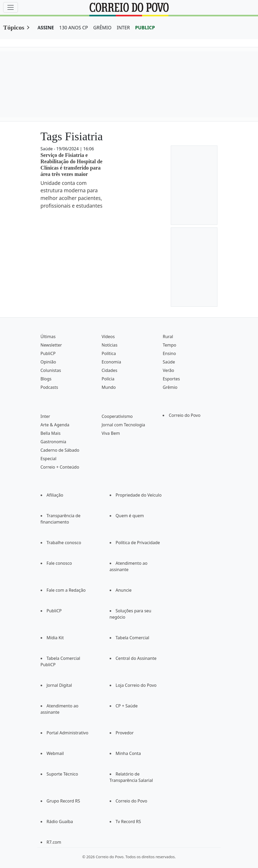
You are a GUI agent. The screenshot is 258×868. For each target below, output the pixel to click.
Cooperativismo (117, 416)
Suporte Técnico (62, 774)
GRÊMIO (102, 27)
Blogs (46, 379)
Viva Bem (111, 433)
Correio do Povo (184, 415)
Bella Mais (51, 433)
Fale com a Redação (66, 590)
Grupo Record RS (63, 801)
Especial (48, 459)
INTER (123, 27)
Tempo (169, 345)
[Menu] (11, 7)
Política (109, 353)
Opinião (48, 362)
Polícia (108, 379)
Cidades (109, 370)
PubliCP (48, 353)
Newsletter (51, 345)
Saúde (169, 362)
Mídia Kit (55, 638)
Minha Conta (128, 753)
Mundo (109, 387)
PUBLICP (145, 27)
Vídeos (108, 337)
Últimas (48, 337)
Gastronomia (53, 442)
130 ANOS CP (74, 27)
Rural (168, 337)
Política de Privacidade (138, 543)
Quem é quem (130, 516)
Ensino (169, 353)
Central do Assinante (136, 658)
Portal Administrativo (68, 733)
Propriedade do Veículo (139, 495)
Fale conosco (59, 563)
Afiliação (55, 495)
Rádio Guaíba (60, 822)
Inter (45, 416)
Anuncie (124, 590)
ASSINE (46, 27)
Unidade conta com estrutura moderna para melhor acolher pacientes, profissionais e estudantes (72, 194)
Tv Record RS (128, 822)
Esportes (171, 379)
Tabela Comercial (133, 638)
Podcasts (49, 387)
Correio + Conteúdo (60, 467)
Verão (168, 370)
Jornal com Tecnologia (123, 425)
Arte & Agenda (55, 425)
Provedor (125, 733)
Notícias (109, 345)
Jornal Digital (59, 685)
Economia (111, 362)
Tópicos (14, 27)
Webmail (55, 753)
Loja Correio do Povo (136, 685)
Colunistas (51, 370)
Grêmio (170, 387)
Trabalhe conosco (64, 543)
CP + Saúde (127, 706)
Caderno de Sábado (60, 450)
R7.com (54, 842)
